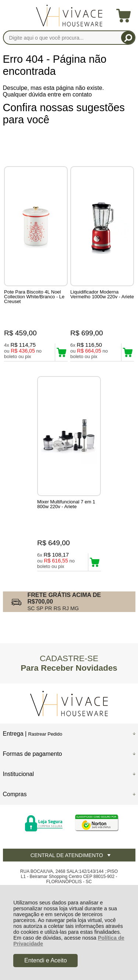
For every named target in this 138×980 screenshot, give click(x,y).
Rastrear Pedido (45, 734)
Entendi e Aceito (46, 960)
